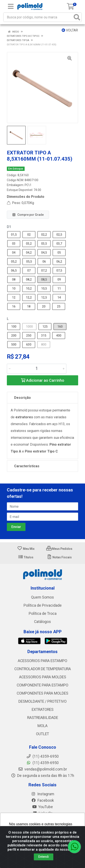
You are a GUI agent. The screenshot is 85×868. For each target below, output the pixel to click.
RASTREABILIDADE (43, 718)
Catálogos (42, 622)
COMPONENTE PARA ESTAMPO (42, 685)
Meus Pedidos (59, 549)
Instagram (43, 794)
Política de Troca (43, 614)
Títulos (26, 557)
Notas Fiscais (59, 557)
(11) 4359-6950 (42, 763)
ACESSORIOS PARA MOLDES (43, 677)
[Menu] (11, 6)
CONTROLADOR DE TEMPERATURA (43, 669)
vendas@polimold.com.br (43, 769)
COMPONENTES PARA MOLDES (42, 693)
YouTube (42, 807)
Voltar (70, 30)
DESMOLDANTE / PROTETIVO (42, 701)
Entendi (44, 857)
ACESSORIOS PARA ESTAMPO (42, 661)
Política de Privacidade (43, 605)
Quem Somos (42, 597)
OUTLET (42, 734)
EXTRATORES (43, 710)
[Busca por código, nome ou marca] (38, 17)
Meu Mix (26, 549)
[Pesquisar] (77, 17)
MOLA (42, 726)
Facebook (43, 800)
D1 (9, 227)
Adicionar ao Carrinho (43, 380)
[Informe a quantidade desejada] (37, 369)
